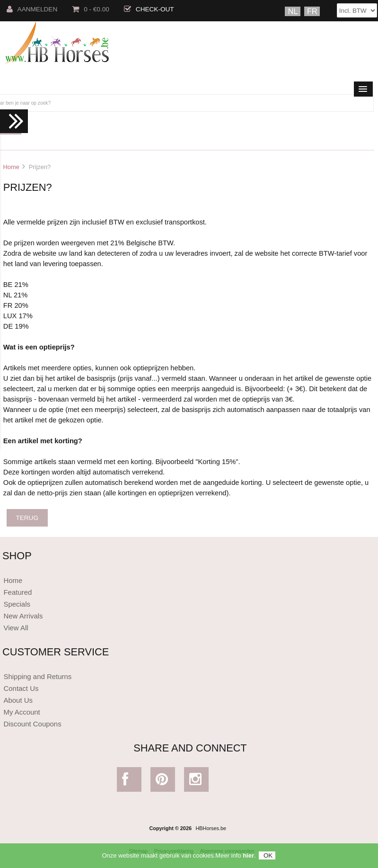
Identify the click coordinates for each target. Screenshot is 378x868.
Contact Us (21, 688)
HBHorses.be (211, 828)
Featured (18, 592)
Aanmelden (32, 9)
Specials (17, 604)
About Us (18, 700)
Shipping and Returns (37, 676)
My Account (22, 712)
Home (11, 167)
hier (248, 858)
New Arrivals (23, 616)
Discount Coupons (32, 724)
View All (16, 628)
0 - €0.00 (91, 9)
